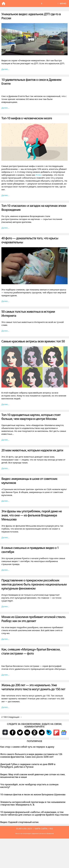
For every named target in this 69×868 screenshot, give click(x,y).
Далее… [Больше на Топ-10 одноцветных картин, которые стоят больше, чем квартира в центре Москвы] (5, 440)
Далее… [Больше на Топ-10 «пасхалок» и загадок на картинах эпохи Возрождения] (5, 228)
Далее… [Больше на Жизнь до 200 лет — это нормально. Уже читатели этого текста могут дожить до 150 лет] (5, 707)
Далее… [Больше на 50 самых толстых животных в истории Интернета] (5, 331)
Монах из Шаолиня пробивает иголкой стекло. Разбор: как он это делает (34, 619)
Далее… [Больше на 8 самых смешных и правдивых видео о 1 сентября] (5, 570)
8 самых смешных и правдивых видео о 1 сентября (30, 550)
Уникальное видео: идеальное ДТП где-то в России (31, 16)
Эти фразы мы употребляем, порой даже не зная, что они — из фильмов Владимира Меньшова (32, 515)
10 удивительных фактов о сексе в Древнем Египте (31, 82)
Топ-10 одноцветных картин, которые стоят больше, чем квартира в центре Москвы (31, 417)
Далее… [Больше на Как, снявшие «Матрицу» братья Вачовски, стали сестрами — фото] (5, 675)
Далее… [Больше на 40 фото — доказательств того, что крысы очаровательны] (5, 301)
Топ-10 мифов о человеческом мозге (27, 118)
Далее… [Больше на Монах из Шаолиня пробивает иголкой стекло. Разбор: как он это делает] (5, 639)
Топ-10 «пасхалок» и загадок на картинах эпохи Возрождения (34, 208)
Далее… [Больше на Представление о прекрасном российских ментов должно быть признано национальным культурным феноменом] (5, 606)
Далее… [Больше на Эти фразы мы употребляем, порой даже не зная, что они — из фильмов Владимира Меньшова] (5, 537)
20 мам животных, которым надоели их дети (32, 450)
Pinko (38, 175)
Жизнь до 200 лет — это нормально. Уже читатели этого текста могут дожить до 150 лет (33, 687)
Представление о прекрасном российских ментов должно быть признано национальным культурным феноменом (34, 584)
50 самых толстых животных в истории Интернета (28, 313)
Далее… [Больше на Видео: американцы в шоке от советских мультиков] (5, 501)
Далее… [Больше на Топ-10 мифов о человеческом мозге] (5, 195)
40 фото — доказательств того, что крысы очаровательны (30, 240)
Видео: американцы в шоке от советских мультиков (29, 481)
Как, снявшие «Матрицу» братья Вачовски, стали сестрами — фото (31, 651)
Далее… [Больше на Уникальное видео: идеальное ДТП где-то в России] (5, 69)
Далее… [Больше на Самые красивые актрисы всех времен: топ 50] (5, 404)
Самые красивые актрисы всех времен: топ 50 (33, 341)
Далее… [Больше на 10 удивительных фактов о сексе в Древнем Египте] (5, 108)
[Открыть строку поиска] (42, 3)
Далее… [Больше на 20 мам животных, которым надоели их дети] (5, 468)
